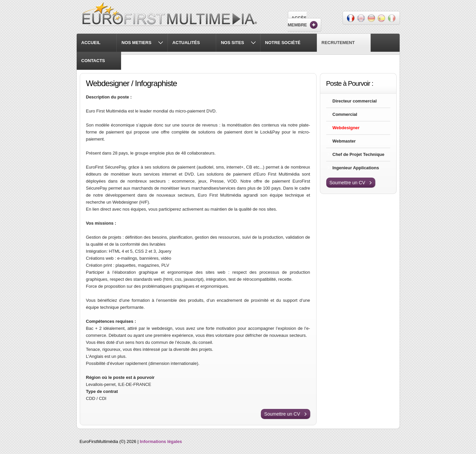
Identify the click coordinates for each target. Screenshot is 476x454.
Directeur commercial (355, 101)
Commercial (345, 114)
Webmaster (344, 141)
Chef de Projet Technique (359, 154)
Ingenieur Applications (356, 168)
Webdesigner (346, 128)
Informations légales (161, 441)
